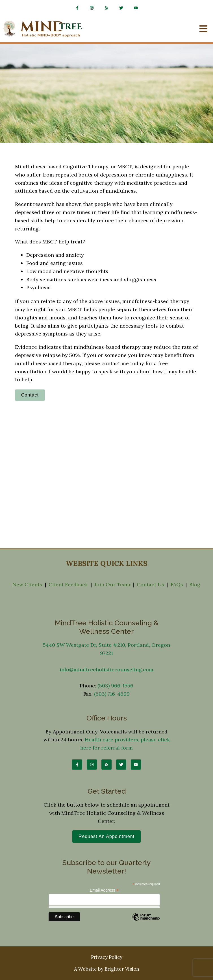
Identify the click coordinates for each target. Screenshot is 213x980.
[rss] (106, 8)
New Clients (27, 584)
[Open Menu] (203, 29)
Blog (195, 584)
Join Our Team (112, 584)
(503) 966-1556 (115, 686)
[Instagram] (92, 8)
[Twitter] (121, 8)
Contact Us (150, 584)
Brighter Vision (122, 969)
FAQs (177, 584)
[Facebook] (77, 8)
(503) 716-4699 (112, 694)
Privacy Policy (107, 957)
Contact (30, 395)
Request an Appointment (106, 836)
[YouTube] (136, 8)
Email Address (104, 890)
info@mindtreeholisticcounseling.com (106, 669)
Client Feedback (68, 584)
